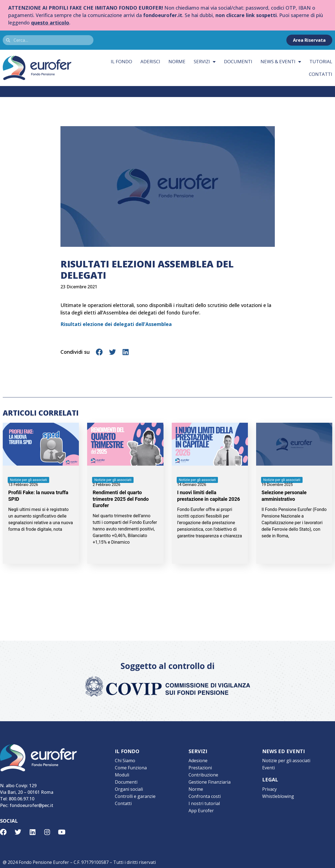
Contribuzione (203, 775)
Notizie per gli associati (286, 761)
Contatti (123, 803)
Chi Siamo (125, 761)
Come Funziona (131, 768)
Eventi (268, 768)
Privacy (269, 789)
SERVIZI (198, 751)
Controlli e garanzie (135, 796)
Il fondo (121, 61)
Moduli (122, 775)
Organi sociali (129, 789)
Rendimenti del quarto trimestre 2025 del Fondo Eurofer (121, 499)
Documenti (238, 61)
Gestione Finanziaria (210, 782)
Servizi (205, 62)
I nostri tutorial (204, 803)
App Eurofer (201, 811)
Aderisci (150, 61)
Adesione (198, 761)
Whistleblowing (278, 796)
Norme (177, 61)
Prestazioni (200, 768)
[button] (100, 352)
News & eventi (281, 62)
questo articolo (50, 23)
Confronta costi (205, 796)
